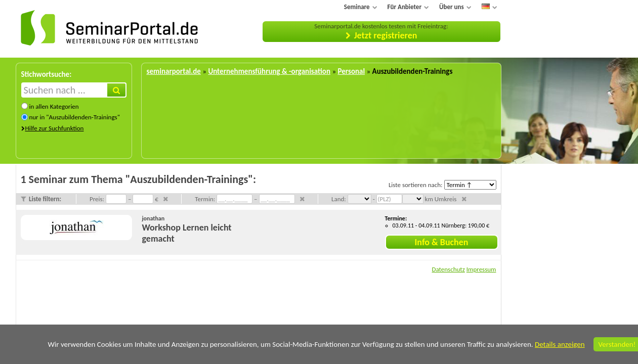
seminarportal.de (174, 71)
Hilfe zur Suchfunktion (55, 128)
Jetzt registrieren (386, 35)
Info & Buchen (442, 242)
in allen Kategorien (54, 106)
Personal (351, 71)
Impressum (481, 269)
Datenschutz (448, 269)
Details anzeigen (560, 344)
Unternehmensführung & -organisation (269, 71)
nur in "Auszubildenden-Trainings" (74, 117)
